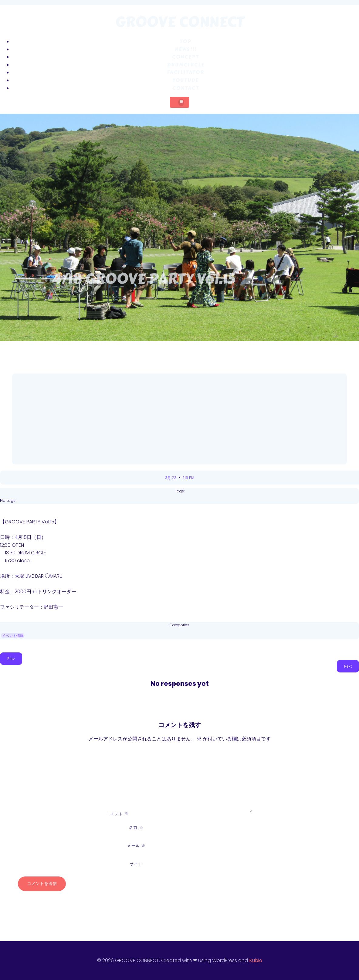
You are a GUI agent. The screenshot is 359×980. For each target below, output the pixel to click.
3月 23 (171, 478)
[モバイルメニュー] (179, 102)
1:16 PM (189, 478)
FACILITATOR (186, 72)
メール (136, 846)
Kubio (256, 960)
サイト (136, 864)
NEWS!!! (186, 49)
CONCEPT (186, 57)
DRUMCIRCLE (186, 65)
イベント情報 (13, 636)
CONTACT (186, 88)
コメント (118, 814)
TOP (186, 41)
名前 (136, 827)
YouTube (186, 80)
